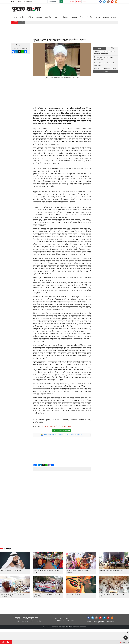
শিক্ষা (81, 17)
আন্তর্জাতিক (48, 17)
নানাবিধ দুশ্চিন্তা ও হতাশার (41, 108)
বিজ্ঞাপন (89, 622)
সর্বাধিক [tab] (112, 48)
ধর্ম (86, 17)
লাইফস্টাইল (74, 17)
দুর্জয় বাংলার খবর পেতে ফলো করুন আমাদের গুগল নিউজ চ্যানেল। (64, 435)
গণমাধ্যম (106, 17)
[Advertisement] (87, 9)
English (84, 2)
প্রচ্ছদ (15, 22)
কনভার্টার (72, 2)
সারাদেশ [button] (39, 17)
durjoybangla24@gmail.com (67, 621)
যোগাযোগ (102, 622)
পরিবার (95, 622)
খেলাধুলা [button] (57, 17)
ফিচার (92, 17)
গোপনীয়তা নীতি (110, 622)
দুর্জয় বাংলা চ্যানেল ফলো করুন (62, 431)
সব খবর (106, 72)
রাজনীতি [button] (30, 17)
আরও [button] (114, 17)
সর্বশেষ (15, 17)
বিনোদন (66, 17)
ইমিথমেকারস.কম (82, 627)
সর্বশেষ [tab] (100, 48)
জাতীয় (22, 17)
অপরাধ (98, 17)
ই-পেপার (79, 2)
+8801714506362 (64, 618)
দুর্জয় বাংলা (55, 627)
